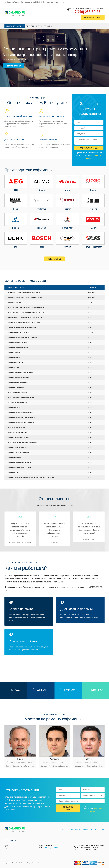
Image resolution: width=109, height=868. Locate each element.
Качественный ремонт (18, 116)
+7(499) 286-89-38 (87, 12)
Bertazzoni (42, 209)
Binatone (42, 228)
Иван (89, 759)
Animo (42, 190)
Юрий (20, 759)
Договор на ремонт (16, 139)
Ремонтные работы (23, 641)
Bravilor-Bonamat (93, 247)
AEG (16, 190)
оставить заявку (93, 17)
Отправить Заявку (89, 148)
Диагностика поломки (77, 609)
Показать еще (54, 259)
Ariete (67, 190)
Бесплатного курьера (52, 116)
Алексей (54, 759)
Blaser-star (67, 228)
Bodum (93, 228)
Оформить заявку (15, 26)
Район (70, 689)
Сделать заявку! (13, 65)
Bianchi (16, 228)
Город (15, 689)
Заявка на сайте (21, 609)
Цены (39, 26)
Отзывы (48, 26)
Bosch (42, 247)
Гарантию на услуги (51, 139)
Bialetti (93, 209)
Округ (42, 689)
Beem (16, 209)
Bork (16, 247)
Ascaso (93, 190)
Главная (60, 830)
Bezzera (67, 209)
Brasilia (67, 247)
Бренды (30, 26)
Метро (97, 689)
